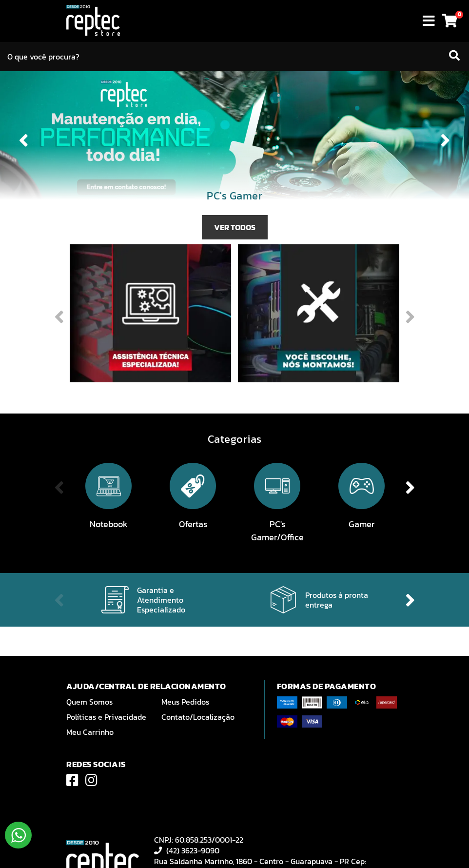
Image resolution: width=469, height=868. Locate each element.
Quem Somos (89, 702)
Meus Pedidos (185, 702)
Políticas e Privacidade (106, 717)
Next (446, 140)
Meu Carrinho (90, 732)
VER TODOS (235, 227)
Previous (23, 140)
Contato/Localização (198, 717)
